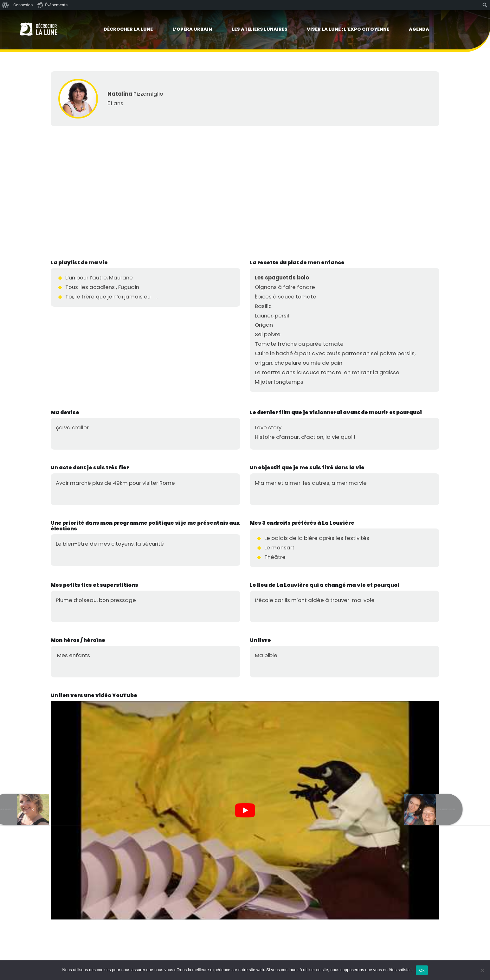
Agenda (419, 29)
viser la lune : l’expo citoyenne (348, 29)
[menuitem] (6, 5)
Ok (422, 970)
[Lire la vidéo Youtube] (245, 810)
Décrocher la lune (128, 29)
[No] (482, 970)
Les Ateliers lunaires (260, 29)
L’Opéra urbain (192, 29)
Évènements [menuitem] (52, 5)
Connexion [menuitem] (23, 5)
